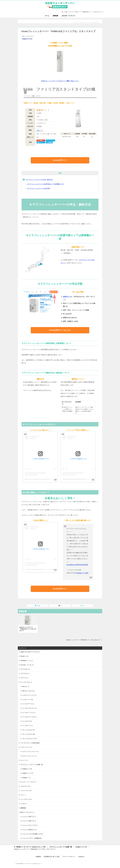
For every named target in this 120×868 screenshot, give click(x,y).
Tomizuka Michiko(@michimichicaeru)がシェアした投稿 (79, 479)
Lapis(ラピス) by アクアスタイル (30, 652)
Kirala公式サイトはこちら (69, 330)
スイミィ (23, 795)
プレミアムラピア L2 (28, 730)
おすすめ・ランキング (68, 16)
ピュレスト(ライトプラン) (30, 825)
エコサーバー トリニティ (30, 695)
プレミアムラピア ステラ (30, 739)
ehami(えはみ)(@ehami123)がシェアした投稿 (40, 569)
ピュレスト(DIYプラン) (29, 817)
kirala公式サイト (71, 160)
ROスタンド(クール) (28, 691)
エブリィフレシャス (26, 747)
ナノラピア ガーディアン (30, 708)
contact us (81, 857)
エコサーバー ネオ (28, 700)
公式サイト (67, 297)
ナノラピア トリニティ (29, 713)
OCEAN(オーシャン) (26, 661)
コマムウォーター (26, 786)
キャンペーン (24, 760)
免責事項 (38, 857)
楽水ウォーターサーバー (28, 812)
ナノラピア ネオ (27, 721)
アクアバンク (24, 678)
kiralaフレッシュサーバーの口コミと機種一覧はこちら (60, 81)
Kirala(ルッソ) (26, 778)
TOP (31, 847)
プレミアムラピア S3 (29, 734)
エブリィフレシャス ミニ (30, 756)
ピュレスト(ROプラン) (29, 821)
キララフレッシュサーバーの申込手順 (38, 188)
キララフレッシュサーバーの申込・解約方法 (39, 180)
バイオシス (24, 804)
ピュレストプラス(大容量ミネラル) (33, 834)
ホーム (47, 16)
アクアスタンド (25, 674)
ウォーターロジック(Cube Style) (30, 743)
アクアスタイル (25, 669)
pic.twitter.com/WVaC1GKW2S (77, 565)
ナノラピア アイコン (28, 704)
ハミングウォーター (26, 799)
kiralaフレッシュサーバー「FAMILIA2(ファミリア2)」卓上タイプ (27, 629)
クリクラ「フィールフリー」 (29, 782)
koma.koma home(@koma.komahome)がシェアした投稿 (42, 479)
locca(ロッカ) (24, 656)
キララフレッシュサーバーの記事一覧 (32, 765)
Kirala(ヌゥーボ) (27, 769)
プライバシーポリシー (69, 857)
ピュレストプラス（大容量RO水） (32, 838)
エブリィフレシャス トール (30, 752)
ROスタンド (26, 687)
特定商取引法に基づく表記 (52, 857)
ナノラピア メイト (28, 726)
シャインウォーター (26, 791)
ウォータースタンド (26, 682)
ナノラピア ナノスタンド (30, 717)
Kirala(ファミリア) (27, 39)
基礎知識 (55, 16)
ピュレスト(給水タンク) (29, 830)
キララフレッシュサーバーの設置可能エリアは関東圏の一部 (45, 184)
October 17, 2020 (82, 573)
